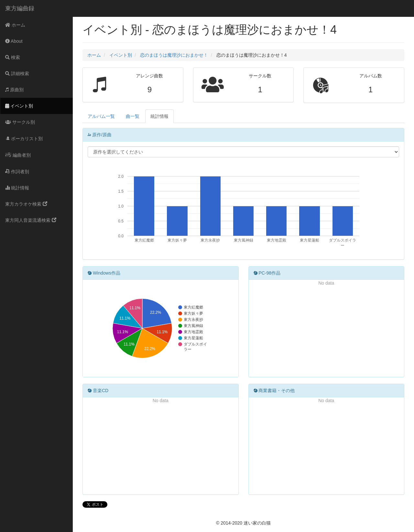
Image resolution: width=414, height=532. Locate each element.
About (14, 41)
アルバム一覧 (101, 116)
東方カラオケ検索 (26, 204)
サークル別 (20, 122)
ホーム (15, 25)
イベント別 (19, 106)
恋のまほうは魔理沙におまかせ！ (174, 55)
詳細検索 (17, 74)
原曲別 (14, 90)
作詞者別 (17, 172)
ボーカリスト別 (24, 139)
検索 (13, 57)
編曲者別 (18, 155)
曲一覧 (133, 116)
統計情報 (17, 188)
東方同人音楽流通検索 (31, 220)
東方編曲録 (20, 8)
